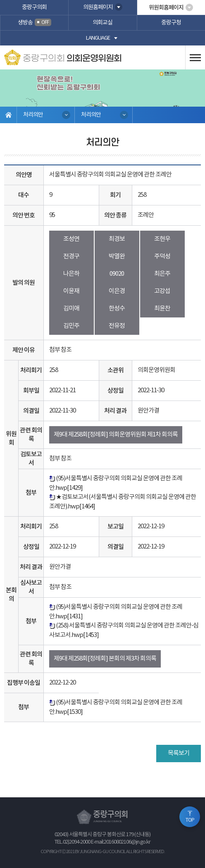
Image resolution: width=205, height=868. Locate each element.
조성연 (71, 239)
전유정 (117, 326)
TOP (190, 820)
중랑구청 (171, 23)
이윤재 (71, 291)
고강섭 (162, 291)
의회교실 (102, 23)
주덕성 (162, 256)
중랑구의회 (34, 7)
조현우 (162, 239)
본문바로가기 (0, 0)
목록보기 (179, 753)
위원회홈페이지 (166, 8)
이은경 (117, 291)
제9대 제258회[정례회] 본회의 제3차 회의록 (105, 659)
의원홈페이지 (98, 7)
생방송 (35, 22)
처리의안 (33, 115)
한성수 (117, 309)
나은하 (71, 274)
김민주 (71, 326)
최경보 (117, 239)
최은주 (162, 274)
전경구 (71, 256)
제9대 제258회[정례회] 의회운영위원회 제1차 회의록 (116, 435)
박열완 (117, 256)
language (98, 38)
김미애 (71, 309)
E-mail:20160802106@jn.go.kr (121, 842)
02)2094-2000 (76, 842)
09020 (117, 274)
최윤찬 (162, 309)
